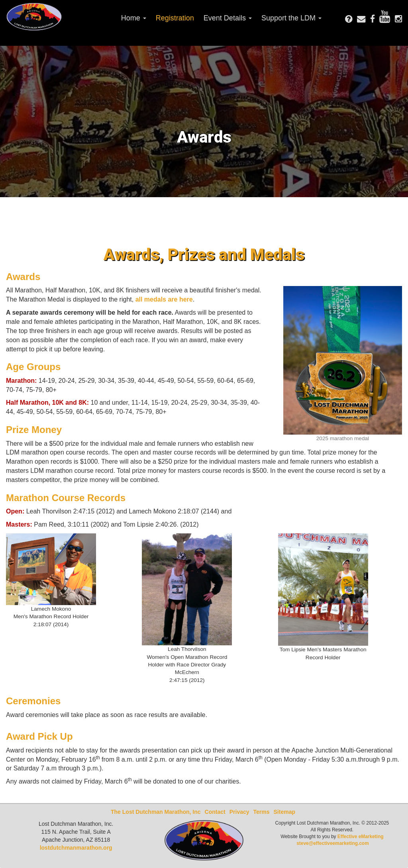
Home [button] (134, 18)
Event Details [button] (228, 18)
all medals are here (164, 299)
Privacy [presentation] (239, 812)
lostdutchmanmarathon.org (76, 848)
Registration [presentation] (175, 18)
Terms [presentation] (262, 812)
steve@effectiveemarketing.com (332, 843)
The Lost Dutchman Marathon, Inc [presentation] (156, 812)
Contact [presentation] (215, 812)
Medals (277, 255)
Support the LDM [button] (291, 18)
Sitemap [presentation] (284, 812)
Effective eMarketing (361, 837)
